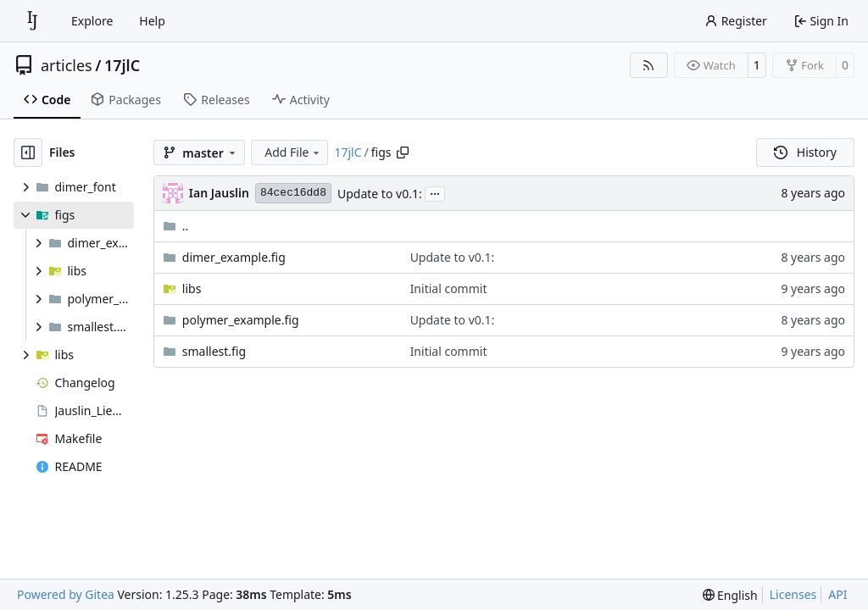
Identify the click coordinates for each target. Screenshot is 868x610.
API (837, 594)
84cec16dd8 (293, 193)
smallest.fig (214, 351)
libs (192, 288)
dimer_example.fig (234, 257)
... (435, 192)
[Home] (32, 21)
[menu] (730, 595)
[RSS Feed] (649, 65)
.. (176, 226)
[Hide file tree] (28, 152)
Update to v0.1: (380, 194)
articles (67, 65)
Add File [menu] (293, 152)
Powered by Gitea (66, 594)
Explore (92, 21)
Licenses (793, 594)
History (805, 152)
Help (152, 21)
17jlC (122, 65)
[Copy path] (403, 152)
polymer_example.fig (241, 320)
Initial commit (449, 288)
